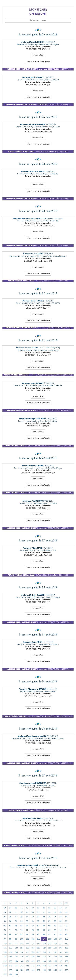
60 (66, 921)
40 (21, 917)
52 (21, 921)
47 (61, 917)
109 (5, 943)
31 (38, 912)
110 (11, 943)
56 (44, 921)
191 (61, 970)
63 (16, 926)
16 (21, 908)
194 (11, 975)
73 (5, 930)
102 (33, 939)
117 (50, 943)
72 (66, 926)
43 (38, 917)
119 (61, 943)
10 (55, 903)
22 (55, 908)
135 (16, 952)
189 (50, 970)
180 (66, 966)
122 (11, 948)
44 (44, 917)
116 (44, 943)
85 (5, 934)
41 (27, 917)
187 (39, 970)
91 (38, 934)
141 (50, 952)
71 (61, 926)
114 (33, 943)
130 (55, 948)
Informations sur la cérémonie (38, 61)
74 (10, 930)
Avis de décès (38, 55)
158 (11, 961)
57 (49, 921)
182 (11, 970)
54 (33, 921)
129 (50, 948)
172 (22, 966)
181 (5, 970)
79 (38, 930)
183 (16, 970)
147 (16, 957)
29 (27, 912)
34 (55, 912)
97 (5, 939)
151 (39, 957)
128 (44, 948)
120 (66, 943)
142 (55, 952)
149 (27, 957)
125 (27, 948)
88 (21, 934)
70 (55, 926)
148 (22, 957)
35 (61, 912)
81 (49, 930)
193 (5, 975)
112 (22, 943)
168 (66, 961)
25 (5, 912)
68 (44, 926)
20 (44, 908)
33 (49, 912)
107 (61, 939)
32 (44, 912)
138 (33, 952)
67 (38, 926)
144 (66, 952)
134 (11, 952)
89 (27, 934)
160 (22, 961)
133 (5, 952)
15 (16, 908)
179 (61, 966)
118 (55, 943)
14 (10, 908)
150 (33, 957)
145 (5, 957)
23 (61, 908)
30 (33, 912)
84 (66, 930)
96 (66, 934)
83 (61, 930)
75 (16, 930)
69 (49, 926)
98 (10, 939)
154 (55, 957)
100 (22, 939)
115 (39, 943)
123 (16, 948)
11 (61, 903)
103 (39, 939)
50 (10, 921)
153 (50, 957)
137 (27, 952)
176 (44, 966)
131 (61, 948)
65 (27, 926)
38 (10, 917)
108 (66, 939)
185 (27, 970)
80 (44, 930)
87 (16, 934)
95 (61, 934)
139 (39, 952)
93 (49, 934)
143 (61, 952)
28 (21, 912)
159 (16, 961)
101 (27, 939)
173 (27, 966)
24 (66, 908)
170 (11, 966)
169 (5, 966)
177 (50, 966)
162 (33, 961)
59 (61, 921)
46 (55, 917)
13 (5, 908)
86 (10, 934)
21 (49, 908)
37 (5, 917)
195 (16, 975)
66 (33, 926)
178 (55, 966)
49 (5, 921)
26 (10, 912)
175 (39, 966)
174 (33, 966)
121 (5, 948)
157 (5, 961)
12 (66, 903)
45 (49, 917)
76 (21, 930)
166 (55, 961)
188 (44, 970)
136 (22, 952)
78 (33, 930)
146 (11, 957)
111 (16, 943)
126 (33, 948)
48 (66, 917)
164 (44, 961)
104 (44, 939)
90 (33, 934)
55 (38, 921)
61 (5, 926)
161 (27, 961)
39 (16, 917)
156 (66, 957)
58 (55, 921)
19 (38, 908)
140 (44, 952)
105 (50, 939)
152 (44, 957)
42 (33, 917)
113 (27, 943)
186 (33, 970)
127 (39, 948)
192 (66, 970)
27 (16, 912)
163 (39, 961)
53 (27, 921)
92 (44, 934)
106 (55, 939)
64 (21, 926)
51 (16, 921)
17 (27, 908)
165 (50, 961)
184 (22, 970)
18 (33, 908)
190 (55, 970)
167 (61, 961)
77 (27, 930)
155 (61, 957)
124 (22, 948)
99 (16, 939)
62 (10, 926)
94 (55, 934)
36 (66, 912)
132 (66, 948)
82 (55, 930)
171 (16, 966)
